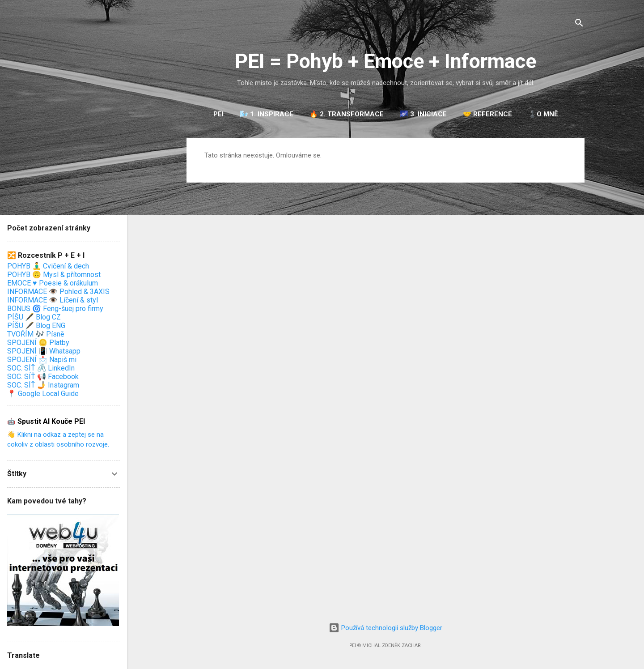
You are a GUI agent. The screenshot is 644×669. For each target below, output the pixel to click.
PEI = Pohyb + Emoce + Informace (386, 61)
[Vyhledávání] (579, 24)
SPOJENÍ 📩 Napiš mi (42, 360)
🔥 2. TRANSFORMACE (347, 114)
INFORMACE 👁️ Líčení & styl (53, 300)
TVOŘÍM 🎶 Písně (36, 334)
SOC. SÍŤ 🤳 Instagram (43, 385)
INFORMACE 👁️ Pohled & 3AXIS (58, 292)
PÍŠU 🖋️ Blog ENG (36, 326)
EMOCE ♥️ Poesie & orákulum (53, 283)
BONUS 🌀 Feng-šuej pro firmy (55, 309)
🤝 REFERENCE (487, 114)
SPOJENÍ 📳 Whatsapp (44, 351)
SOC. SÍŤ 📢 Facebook (43, 377)
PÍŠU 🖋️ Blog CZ (34, 317)
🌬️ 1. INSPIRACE (267, 114)
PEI (218, 114)
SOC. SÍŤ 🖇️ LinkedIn (41, 368)
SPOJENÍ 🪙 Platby (38, 343)
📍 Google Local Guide (43, 394)
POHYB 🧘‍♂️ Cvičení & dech (48, 266)
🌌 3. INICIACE (423, 114)
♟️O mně (543, 114)
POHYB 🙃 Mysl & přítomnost (54, 275)
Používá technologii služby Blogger (386, 628)
